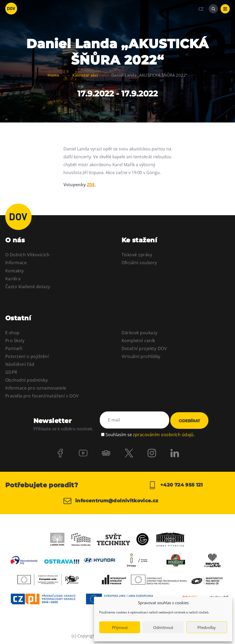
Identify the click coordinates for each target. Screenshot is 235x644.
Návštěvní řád (20, 364)
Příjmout (120, 627)
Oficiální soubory (139, 263)
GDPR (11, 372)
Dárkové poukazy (140, 333)
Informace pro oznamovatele (36, 388)
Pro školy (15, 341)
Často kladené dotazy (28, 287)
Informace (16, 263)
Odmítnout (163, 627)
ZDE (91, 185)
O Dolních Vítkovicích (27, 255)
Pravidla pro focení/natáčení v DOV (42, 396)
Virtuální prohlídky (141, 356)
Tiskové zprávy (137, 255)
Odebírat (189, 421)
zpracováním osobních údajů (163, 434)
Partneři (14, 348)
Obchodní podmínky (26, 380)
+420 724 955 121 (176, 485)
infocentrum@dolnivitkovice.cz (111, 501)
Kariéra (13, 279)
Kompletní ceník (138, 341)
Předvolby (207, 627)
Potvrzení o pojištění (27, 356)
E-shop (12, 333)
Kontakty (15, 271)
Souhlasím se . (150, 434)
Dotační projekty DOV (144, 348)
